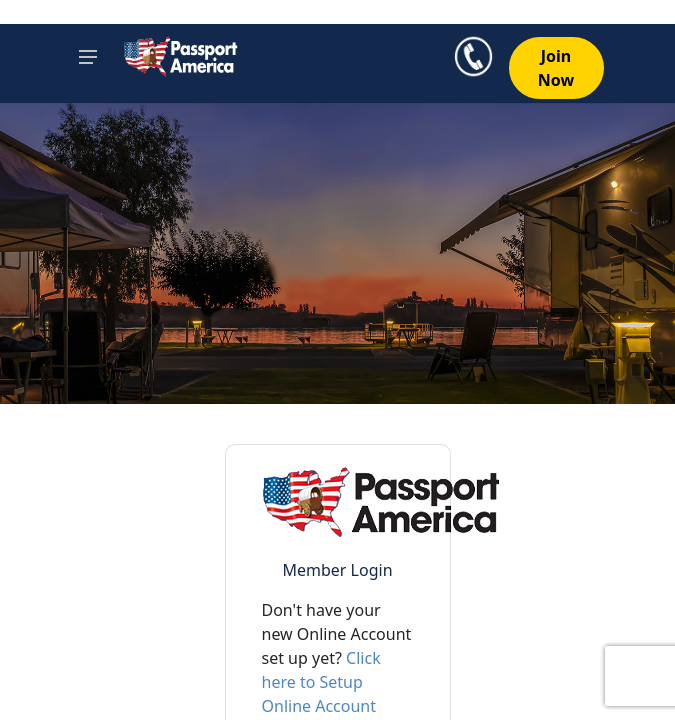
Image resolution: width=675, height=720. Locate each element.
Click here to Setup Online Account (321, 682)
